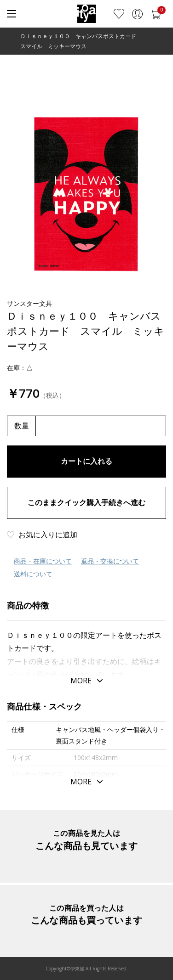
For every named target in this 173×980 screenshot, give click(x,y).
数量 (22, 426)
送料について (33, 574)
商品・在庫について (43, 561)
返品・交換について (110, 561)
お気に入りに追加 (48, 535)
